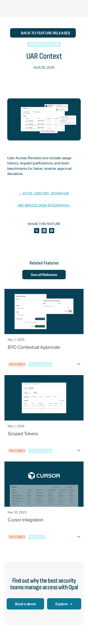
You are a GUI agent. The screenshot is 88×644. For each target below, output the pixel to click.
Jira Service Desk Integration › (44, 205)
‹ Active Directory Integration (44, 193)
